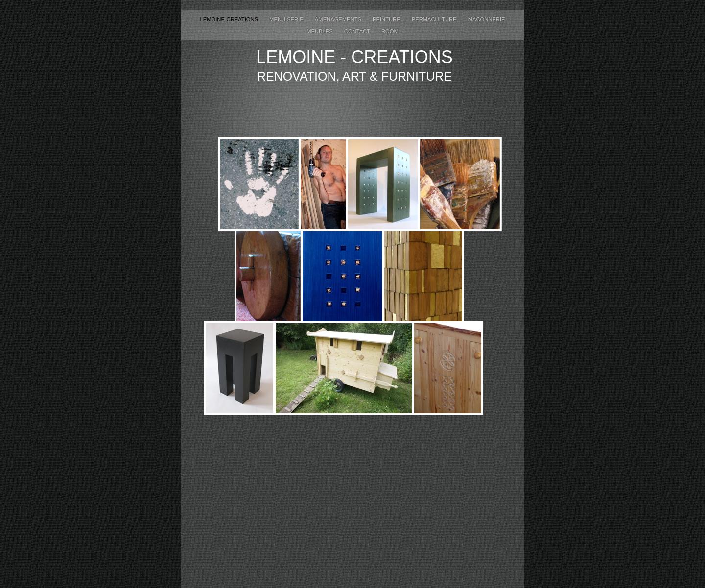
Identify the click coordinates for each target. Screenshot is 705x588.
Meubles (320, 31)
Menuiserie (287, 19)
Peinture (387, 19)
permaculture (435, 19)
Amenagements (339, 19)
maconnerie (487, 19)
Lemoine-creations (230, 19)
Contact (358, 31)
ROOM (390, 31)
